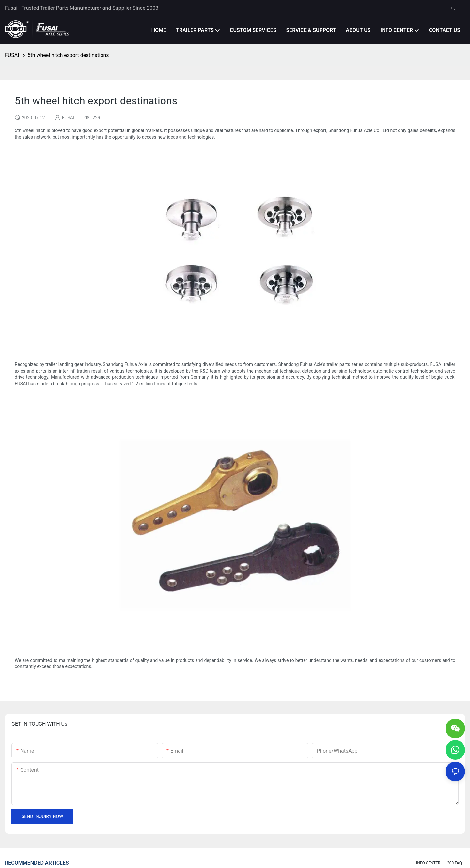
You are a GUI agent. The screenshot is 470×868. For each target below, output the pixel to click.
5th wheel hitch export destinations (68, 55)
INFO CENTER (428, 863)
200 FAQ (454, 863)
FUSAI (12, 55)
